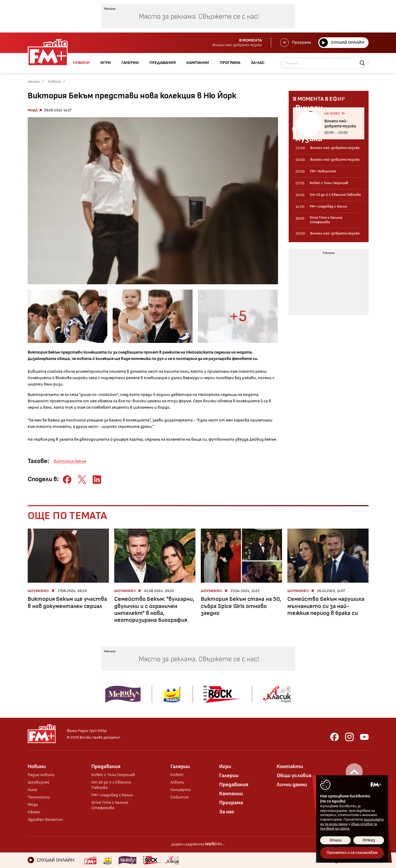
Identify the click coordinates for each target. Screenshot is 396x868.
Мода (33, 110)
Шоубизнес (39, 782)
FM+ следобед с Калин (112, 795)
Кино (32, 790)
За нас (227, 812)
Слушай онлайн (342, 43)
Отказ (369, 840)
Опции (336, 840)
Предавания (106, 766)
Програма (296, 43)
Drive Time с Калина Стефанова (110, 805)
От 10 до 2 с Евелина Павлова (111, 785)
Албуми (177, 782)
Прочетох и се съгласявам (352, 853)
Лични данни (292, 785)
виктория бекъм (70, 461)
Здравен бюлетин (45, 820)
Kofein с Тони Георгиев (113, 775)
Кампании (231, 794)
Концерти (181, 790)
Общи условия (294, 776)
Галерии (180, 766)
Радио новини (41, 775)
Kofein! (177, 775)
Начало (34, 82)
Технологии (39, 797)
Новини (55, 82)
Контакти (290, 766)
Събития (179, 797)
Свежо (34, 812)
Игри (225, 766)
